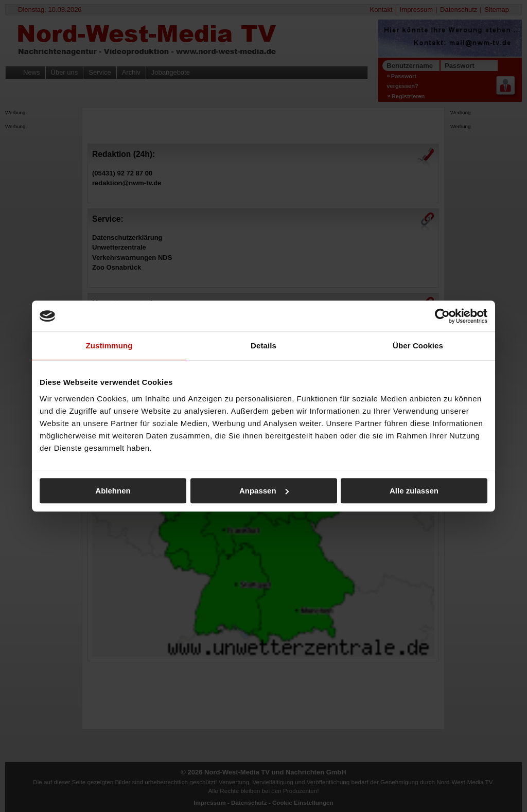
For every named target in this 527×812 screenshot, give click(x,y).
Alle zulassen (414, 491)
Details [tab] (263, 346)
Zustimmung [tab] (109, 346)
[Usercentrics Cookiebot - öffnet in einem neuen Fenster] (442, 316)
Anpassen (264, 491)
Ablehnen (113, 491)
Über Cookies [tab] (418, 346)
